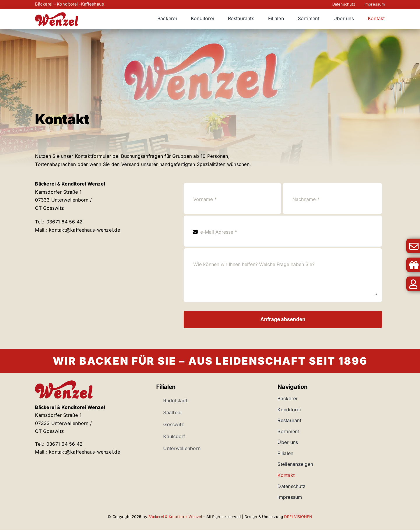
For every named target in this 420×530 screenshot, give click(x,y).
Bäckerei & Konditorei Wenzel (175, 517)
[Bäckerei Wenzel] (57, 15)
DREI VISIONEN (298, 517)
